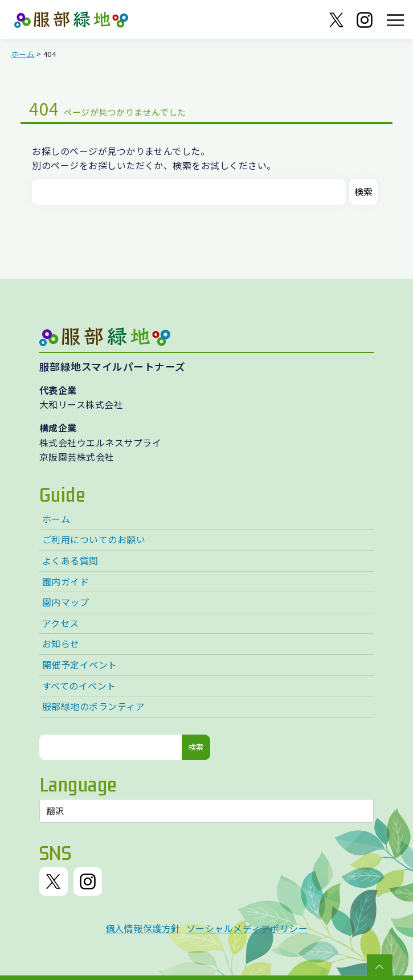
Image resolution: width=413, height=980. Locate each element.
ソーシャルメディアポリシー (247, 928)
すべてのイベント (79, 686)
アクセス (61, 623)
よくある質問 (70, 560)
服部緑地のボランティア (93, 706)
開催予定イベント (80, 665)
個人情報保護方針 (143, 928)
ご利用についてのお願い (94, 539)
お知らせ (61, 643)
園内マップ (66, 602)
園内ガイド (66, 581)
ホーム (23, 54)
